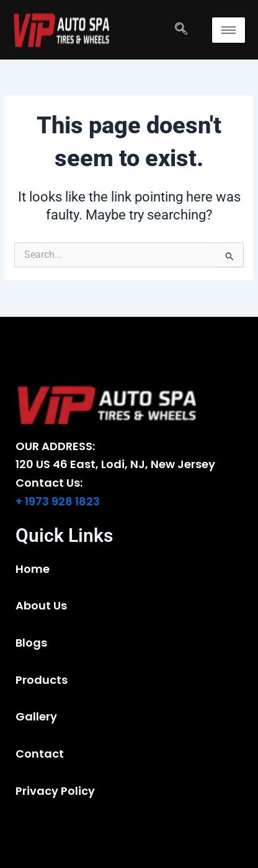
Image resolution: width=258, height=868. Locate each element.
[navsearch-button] (181, 30)
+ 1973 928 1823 (58, 501)
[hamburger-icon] (229, 30)
